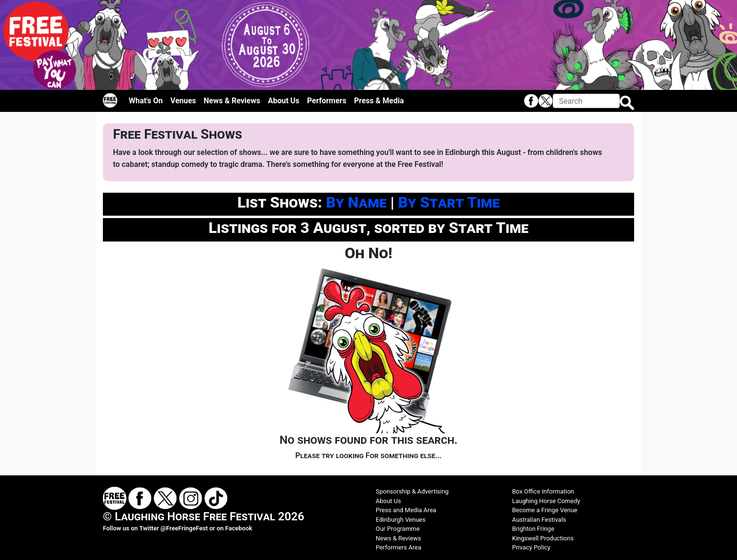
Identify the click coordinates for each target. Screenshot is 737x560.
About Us (284, 101)
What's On (146, 101)
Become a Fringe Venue (545, 510)
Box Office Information (543, 491)
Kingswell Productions (543, 538)
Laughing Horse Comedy (546, 501)
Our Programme (398, 529)
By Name (356, 202)
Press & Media (379, 101)
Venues (183, 101)
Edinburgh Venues (401, 520)
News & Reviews (232, 101)
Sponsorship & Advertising (412, 491)
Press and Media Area (406, 510)
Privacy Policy (531, 547)
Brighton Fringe (533, 529)
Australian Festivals (539, 520)
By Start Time (449, 202)
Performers (327, 101)
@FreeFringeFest (184, 528)
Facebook (239, 528)
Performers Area (398, 547)
